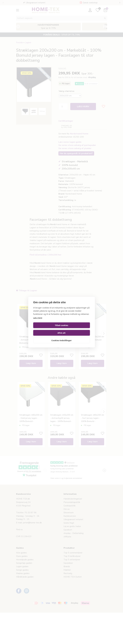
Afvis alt (76, 329)
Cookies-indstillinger (61, 337)
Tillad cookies (47, 329)
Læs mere (38, 321)
